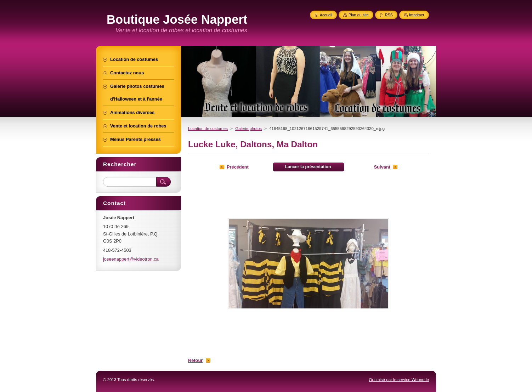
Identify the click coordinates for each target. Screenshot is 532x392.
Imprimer (417, 15)
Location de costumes (208, 129)
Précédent (238, 167)
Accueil (326, 15)
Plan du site (359, 15)
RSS (389, 15)
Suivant (382, 167)
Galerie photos (248, 129)
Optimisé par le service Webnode (399, 380)
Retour (195, 360)
